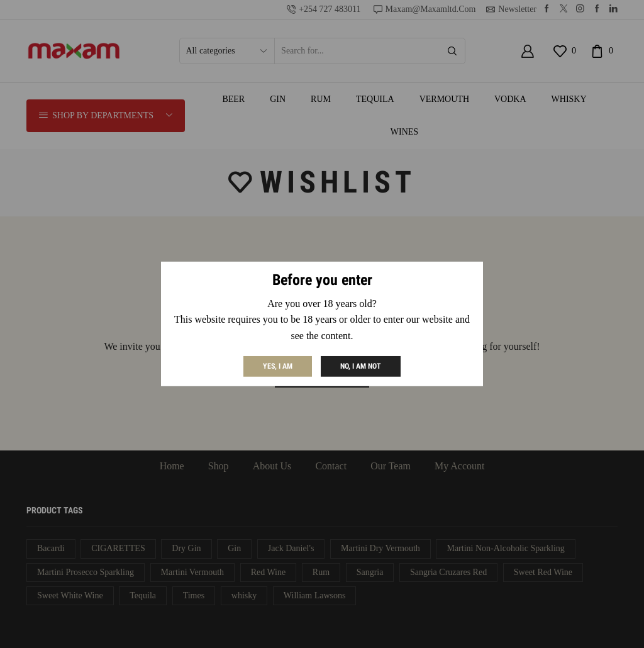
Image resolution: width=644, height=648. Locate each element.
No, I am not (361, 366)
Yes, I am (278, 366)
